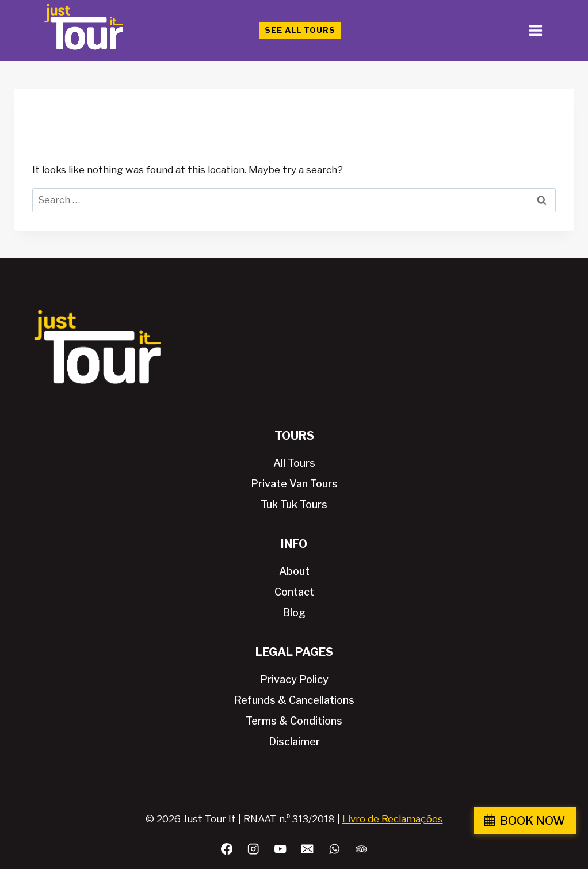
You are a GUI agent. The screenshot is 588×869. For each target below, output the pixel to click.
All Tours (294, 463)
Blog (294, 613)
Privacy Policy (294, 679)
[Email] (308, 849)
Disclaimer (294, 742)
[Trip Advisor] (362, 849)
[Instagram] (253, 849)
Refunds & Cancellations (294, 700)
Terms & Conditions (294, 721)
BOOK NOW (532, 821)
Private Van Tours (294, 484)
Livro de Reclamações (393, 819)
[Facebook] (226, 849)
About (294, 571)
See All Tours (300, 30)
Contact (294, 592)
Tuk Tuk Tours (294, 504)
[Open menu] (535, 30)
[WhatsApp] (335, 849)
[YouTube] (280, 849)
